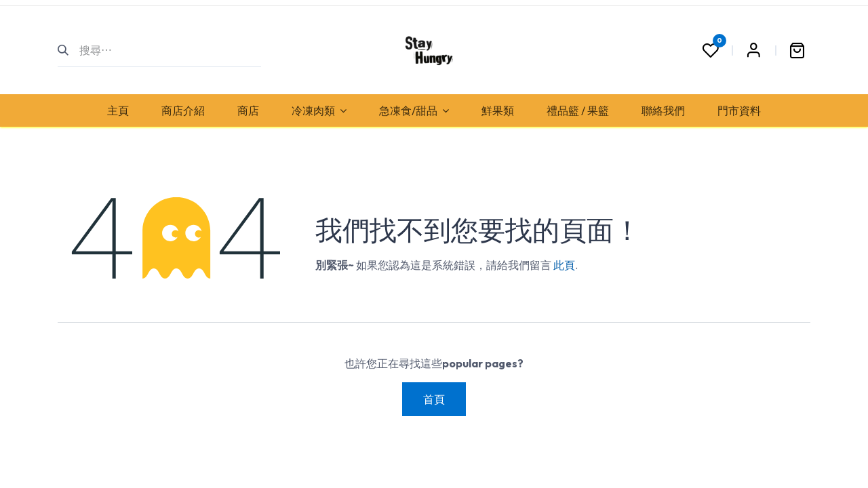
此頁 (564, 265)
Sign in (753, 50)
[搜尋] (69, 50)
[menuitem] (118, 110)
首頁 (434, 399)
